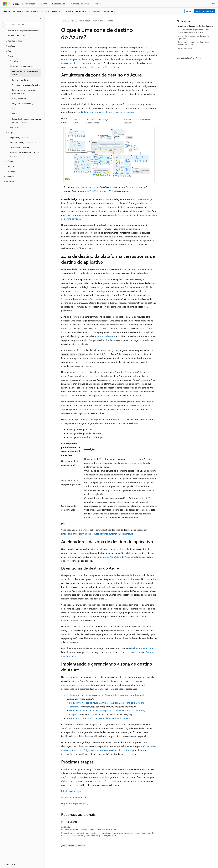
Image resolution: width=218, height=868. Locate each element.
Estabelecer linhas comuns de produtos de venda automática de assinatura (97, 534)
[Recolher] (40, 19)
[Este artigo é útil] (197, 58)
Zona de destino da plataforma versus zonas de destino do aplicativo (194, 31)
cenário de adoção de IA (142, 648)
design (85, 67)
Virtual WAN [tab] (77, 121)
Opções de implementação (74, 797)
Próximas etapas (185, 48)
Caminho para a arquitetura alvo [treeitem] (26, 85)
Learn (64, 21)
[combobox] (22, 25)
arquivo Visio (88, 191)
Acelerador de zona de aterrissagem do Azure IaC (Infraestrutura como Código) (105, 695)
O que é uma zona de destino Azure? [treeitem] (25, 73)
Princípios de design (71, 791)
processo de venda (106, 336)
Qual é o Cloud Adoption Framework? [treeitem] (22, 31)
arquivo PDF (106, 191)
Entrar (212, 4)
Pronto (110, 21)
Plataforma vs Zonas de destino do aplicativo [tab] (138, 121)
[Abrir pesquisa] (206, 4)
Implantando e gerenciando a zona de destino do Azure (194, 43)
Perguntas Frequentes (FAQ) (75, 803)
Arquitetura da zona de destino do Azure (196, 26)
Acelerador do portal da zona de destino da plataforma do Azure (97, 718)
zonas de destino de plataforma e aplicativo (82, 63)
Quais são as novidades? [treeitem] (16, 36)
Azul (73, 21)
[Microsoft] (5, 4)
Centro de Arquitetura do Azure (115, 557)
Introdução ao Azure (204, 11)
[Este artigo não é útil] (200, 58)
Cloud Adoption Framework (91, 21)
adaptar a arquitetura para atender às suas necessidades (106, 112)
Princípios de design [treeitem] (21, 80)
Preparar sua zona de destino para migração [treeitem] (25, 92)
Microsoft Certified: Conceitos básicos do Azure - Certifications (89, 829)
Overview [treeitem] (14, 61)
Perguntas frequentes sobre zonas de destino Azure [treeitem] (27, 121)
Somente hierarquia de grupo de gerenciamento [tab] (100, 121)
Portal (189, 11)
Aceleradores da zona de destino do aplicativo (193, 37)
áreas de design (112, 67)
